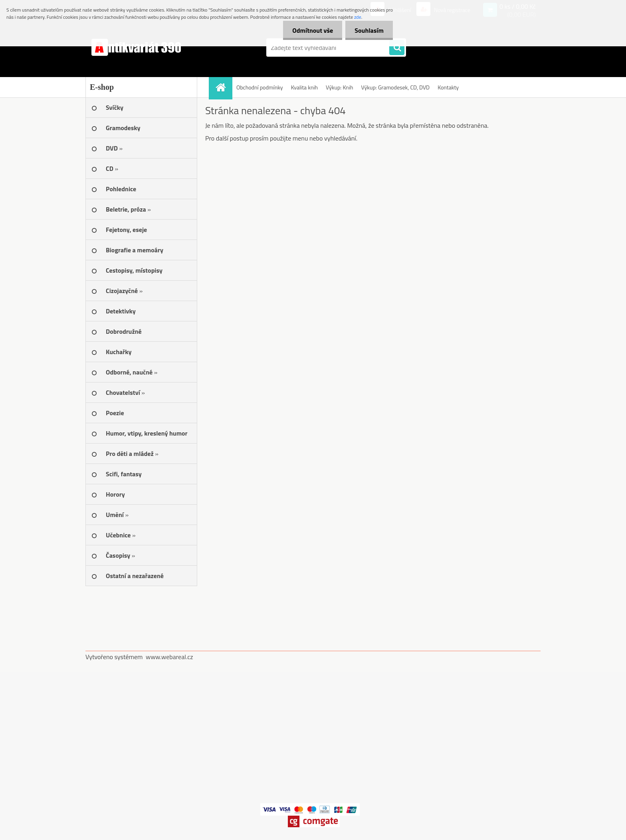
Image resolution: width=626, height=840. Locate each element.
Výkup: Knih (339, 87)
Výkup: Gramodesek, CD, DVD (395, 87)
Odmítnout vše (311, 30)
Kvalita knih (304, 87)
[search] (397, 48)
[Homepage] (223, 87)
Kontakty (448, 87)
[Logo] (140, 48)
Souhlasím (368, 30)
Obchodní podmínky (260, 87)
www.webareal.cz (169, 657)
